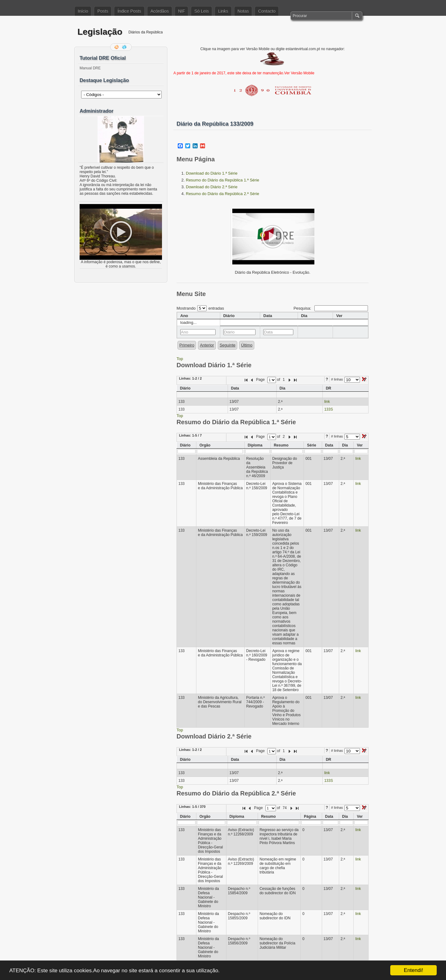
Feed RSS (117, 47)
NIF (182, 11)
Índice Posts (129, 11)
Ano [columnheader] (184, 316)
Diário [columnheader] (229, 316)
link (327, 402)
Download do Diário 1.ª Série (212, 173)
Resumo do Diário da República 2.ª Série (223, 194)
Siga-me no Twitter (125, 47)
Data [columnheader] (268, 316)
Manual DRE (90, 68)
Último (247, 345)
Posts (103, 11)
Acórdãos (160, 11)
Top (180, 359)
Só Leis (201, 11)
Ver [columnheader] (339, 316)
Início (83, 11)
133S (329, 409)
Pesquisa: (331, 308)
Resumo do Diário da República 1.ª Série (223, 180)
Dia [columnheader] (304, 316)
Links (223, 11)
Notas (243, 11)
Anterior (207, 345)
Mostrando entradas (200, 308)
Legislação (100, 32)
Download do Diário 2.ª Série (212, 187)
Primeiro (187, 345)
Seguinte (227, 345)
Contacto (267, 11)
